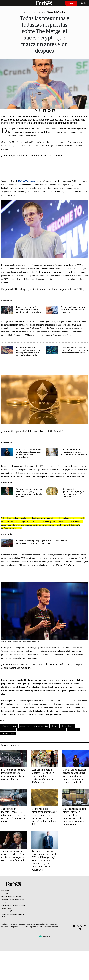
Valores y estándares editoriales (38, 924)
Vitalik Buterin (8, 734)
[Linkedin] (80, 929)
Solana (62, 730)
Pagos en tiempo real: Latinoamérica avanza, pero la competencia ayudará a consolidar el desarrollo (29, 352)
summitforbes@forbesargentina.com (13, 905)
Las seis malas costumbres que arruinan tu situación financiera (73, 310)
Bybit (14, 726)
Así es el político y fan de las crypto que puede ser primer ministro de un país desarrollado (29, 453)
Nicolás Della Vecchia (56, 12)
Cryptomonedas (26, 730)
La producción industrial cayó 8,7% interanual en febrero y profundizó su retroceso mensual (14, 815)
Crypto (55, 726)
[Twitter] (78, 926)
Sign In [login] (83, 3)
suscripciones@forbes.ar (9, 911)
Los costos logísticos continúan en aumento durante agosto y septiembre (74, 452)
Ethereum (50, 730)
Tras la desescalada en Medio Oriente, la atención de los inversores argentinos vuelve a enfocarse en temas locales (74, 817)
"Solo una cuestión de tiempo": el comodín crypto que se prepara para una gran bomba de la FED (29, 493)
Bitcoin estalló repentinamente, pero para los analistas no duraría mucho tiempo (73, 493)
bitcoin (5, 726)
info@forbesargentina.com (15, 900)
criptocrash (25, 726)
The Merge (73, 730)
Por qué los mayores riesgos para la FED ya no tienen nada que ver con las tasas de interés (13, 856)
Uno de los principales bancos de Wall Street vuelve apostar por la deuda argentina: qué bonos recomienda (75, 776)
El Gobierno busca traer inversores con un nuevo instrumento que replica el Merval (13, 775)
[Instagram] (81, 926)
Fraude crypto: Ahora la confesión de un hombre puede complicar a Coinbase (29, 310)
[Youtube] (85, 926)
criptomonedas (41, 726)
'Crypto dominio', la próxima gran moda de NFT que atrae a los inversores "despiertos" (75, 350)
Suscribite (71, 3)
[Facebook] (74, 926)
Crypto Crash (67, 726)
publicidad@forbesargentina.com (12, 896)
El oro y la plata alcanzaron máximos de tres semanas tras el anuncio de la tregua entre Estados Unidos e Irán (44, 817)
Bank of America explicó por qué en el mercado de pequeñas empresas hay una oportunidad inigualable (43, 542)
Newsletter (14, 924)
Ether (39, 730)
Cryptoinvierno (8, 730)
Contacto (22, 924)
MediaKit (5, 924)
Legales (14, 927)
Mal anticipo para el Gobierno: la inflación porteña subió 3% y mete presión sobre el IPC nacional (43, 776)
